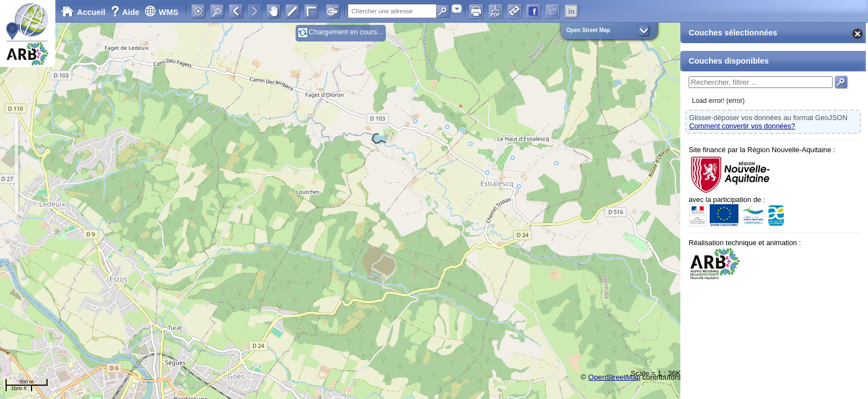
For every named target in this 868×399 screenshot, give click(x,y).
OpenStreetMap (614, 377)
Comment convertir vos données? (742, 126)
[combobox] (457, 9)
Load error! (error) (718, 101)
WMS (161, 12)
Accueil (83, 12)
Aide (126, 12)
